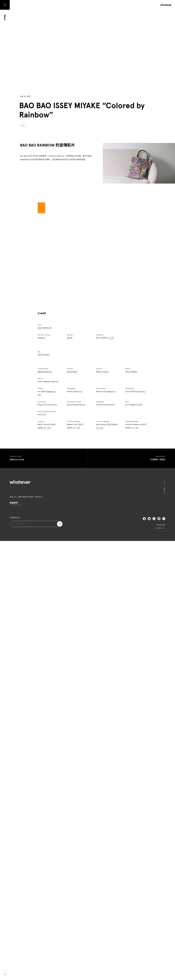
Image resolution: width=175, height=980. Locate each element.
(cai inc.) (54, 844)
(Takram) (55, 821)
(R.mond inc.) (140, 831)
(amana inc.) (78, 831)
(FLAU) (140, 844)
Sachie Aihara (72, 811)
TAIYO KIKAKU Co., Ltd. (105, 777)
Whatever (41, 777)
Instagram (154, 958)
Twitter (149, 958)
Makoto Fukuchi (102, 811)
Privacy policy (161, 964)
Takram (70, 777)
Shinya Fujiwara (44, 794)
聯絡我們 (14, 942)
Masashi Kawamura (45, 811)
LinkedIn (159, 958)
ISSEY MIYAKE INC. (45, 767)
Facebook (144, 958)
